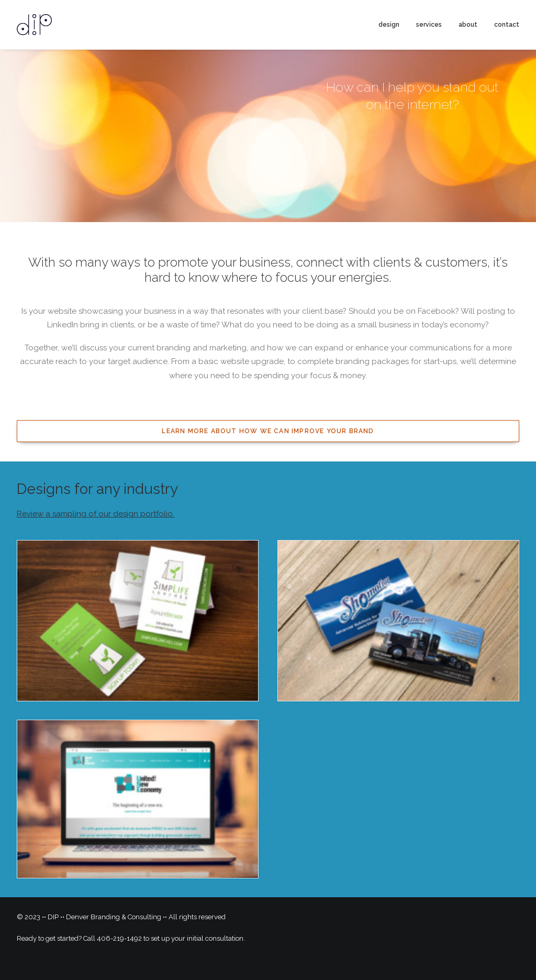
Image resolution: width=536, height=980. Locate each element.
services (429, 25)
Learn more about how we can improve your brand (268, 431)
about (468, 25)
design (389, 25)
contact (507, 25)
